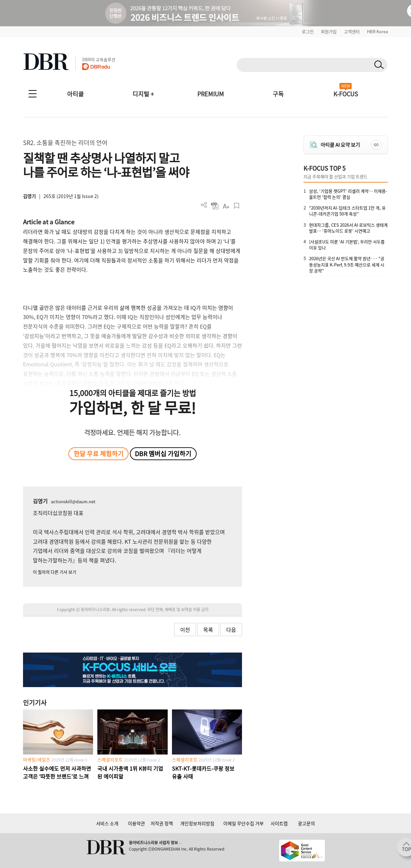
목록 (208, 630)
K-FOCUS (346, 94)
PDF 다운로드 (215, 206)
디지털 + (143, 94)
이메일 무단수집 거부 (243, 823)
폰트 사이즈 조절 (226, 206)
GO (376, 145)
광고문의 (306, 823)
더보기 (204, 205)
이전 (185, 630)
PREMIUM (211, 94)
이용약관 (136, 823)
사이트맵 (279, 823)
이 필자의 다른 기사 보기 (55, 572)
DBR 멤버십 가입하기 (163, 454)
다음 (231, 630)
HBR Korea (377, 31)
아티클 (75, 94)
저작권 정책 (162, 823)
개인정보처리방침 (197, 823)
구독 (278, 94)
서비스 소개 (107, 823)
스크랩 (237, 206)
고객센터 (352, 31)
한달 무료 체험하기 (99, 454)
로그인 (308, 31)
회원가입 (329, 31)
